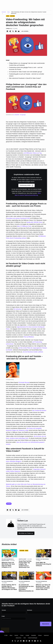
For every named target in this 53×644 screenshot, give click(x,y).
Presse (22, 635)
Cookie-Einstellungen (33, 638)
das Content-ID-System (39, 411)
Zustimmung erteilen (26, 185)
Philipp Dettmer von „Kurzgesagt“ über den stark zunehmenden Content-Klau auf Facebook (27, 64)
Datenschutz (19, 638)
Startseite (4, 12)
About (11, 635)
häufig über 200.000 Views (34, 222)
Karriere (16, 635)
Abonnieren (46, 624)
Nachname (30, 610)
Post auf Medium (29, 337)
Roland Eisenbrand (7, 559)
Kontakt (27, 635)
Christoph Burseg (24, 382)
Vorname (4, 610)
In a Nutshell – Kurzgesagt (19, 115)
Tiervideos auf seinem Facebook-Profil (18, 218)
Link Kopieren (25, 31)
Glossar (40, 635)
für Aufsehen (18, 309)
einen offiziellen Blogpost (14, 461)
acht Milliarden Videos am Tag (33, 153)
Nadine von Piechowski (42, 559)
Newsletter (34, 635)
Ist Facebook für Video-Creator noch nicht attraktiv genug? (26, 72)
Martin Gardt (6, 561)
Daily (8, 12)
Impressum (46, 635)
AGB (25, 638)
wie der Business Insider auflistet (33, 352)
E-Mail (3, 616)
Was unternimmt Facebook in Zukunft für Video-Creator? (25, 78)
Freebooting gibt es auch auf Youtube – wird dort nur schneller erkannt (27, 75)
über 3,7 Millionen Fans (24, 226)
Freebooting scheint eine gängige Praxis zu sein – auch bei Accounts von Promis (26, 68)
